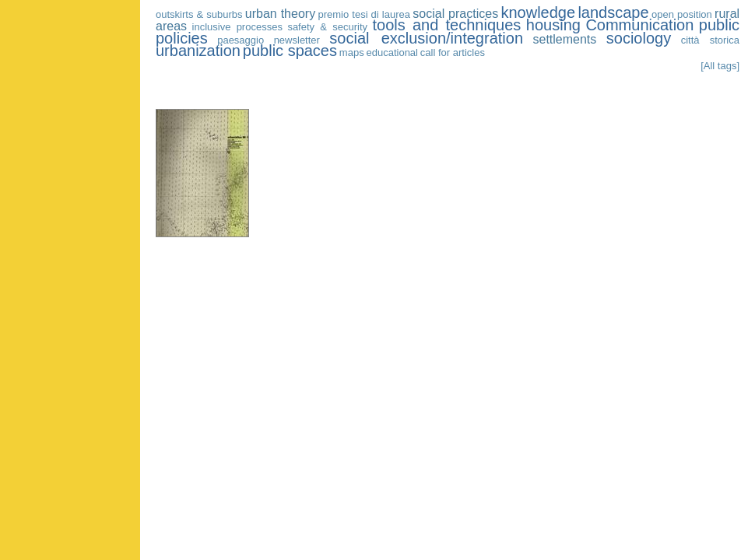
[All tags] (720, 66)
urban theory (280, 14)
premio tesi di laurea (363, 14)
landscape (613, 12)
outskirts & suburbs (199, 14)
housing (553, 25)
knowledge (538, 12)
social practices (455, 14)
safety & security (327, 27)
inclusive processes (237, 27)
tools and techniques (447, 25)
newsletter (297, 40)
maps (352, 52)
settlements (564, 39)
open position (682, 14)
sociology (639, 38)
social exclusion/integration (426, 38)
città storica (710, 40)
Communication (639, 25)
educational (392, 52)
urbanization (198, 51)
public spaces (290, 51)
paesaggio (241, 40)
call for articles (453, 52)
